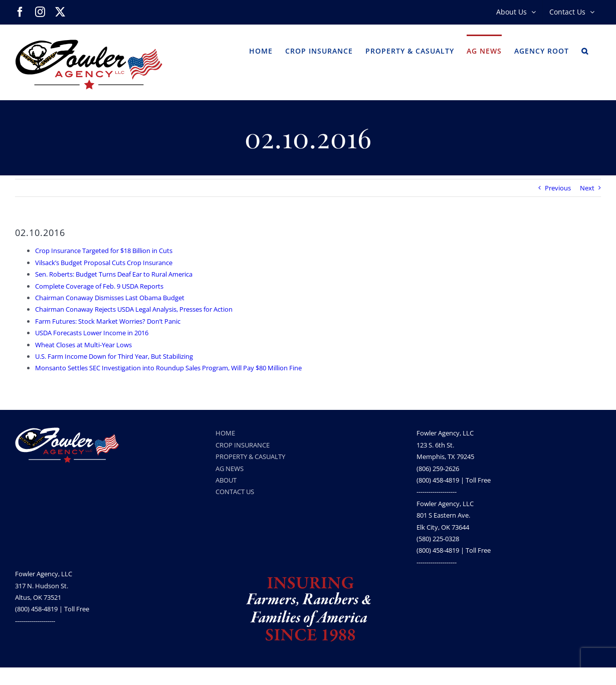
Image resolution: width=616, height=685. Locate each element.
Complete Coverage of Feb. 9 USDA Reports (99, 286)
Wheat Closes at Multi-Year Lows (83, 345)
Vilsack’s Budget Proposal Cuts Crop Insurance (104, 263)
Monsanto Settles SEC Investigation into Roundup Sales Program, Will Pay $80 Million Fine (168, 368)
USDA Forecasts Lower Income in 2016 (92, 333)
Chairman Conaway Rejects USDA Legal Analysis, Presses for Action (134, 309)
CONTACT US (235, 492)
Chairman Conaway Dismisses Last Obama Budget (110, 298)
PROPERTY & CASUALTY (250, 456)
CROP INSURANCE (243, 445)
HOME (225, 433)
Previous (558, 188)
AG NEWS (230, 469)
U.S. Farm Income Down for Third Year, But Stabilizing (114, 356)
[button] (585, 50)
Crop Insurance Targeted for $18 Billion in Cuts (104, 251)
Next (587, 188)
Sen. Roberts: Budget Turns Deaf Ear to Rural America (114, 274)
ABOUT (226, 480)
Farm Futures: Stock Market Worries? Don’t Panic (108, 321)
